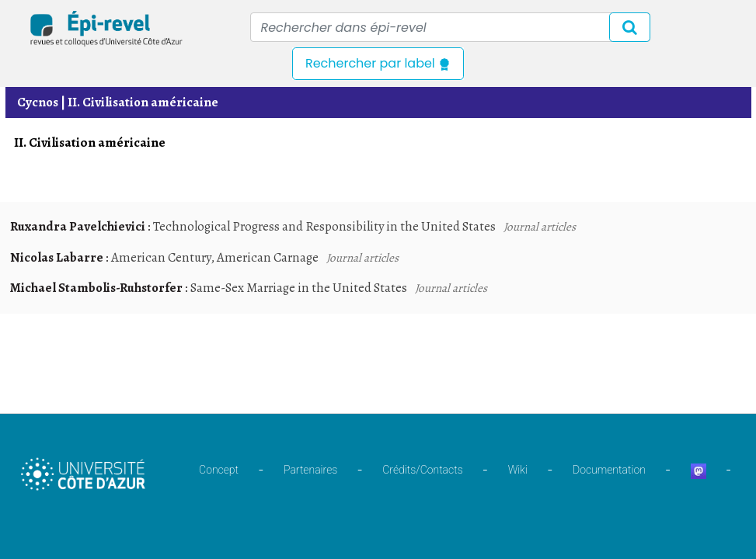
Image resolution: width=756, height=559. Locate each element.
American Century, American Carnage (215, 257)
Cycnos (38, 102)
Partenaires (310, 470)
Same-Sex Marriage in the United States (299, 288)
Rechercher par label (378, 63)
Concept (219, 470)
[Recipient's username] (450, 27)
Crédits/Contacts (422, 470)
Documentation (609, 470)
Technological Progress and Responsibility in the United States (324, 226)
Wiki (518, 470)
